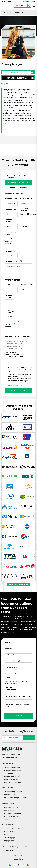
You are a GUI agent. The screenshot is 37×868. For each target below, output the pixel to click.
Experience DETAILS (12, 261)
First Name (8, 642)
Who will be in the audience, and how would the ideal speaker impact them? (18, 705)
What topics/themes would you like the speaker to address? (18, 697)
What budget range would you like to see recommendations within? (16, 682)
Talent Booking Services (13, 792)
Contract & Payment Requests (17, 337)
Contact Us (9, 773)
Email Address (9, 655)
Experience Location (26, 210)
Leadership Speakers (12, 816)
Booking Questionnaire (13, 782)
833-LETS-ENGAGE (11, 758)
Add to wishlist (22, 73)
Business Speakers (11, 807)
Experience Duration (11, 221)
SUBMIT (19, 716)
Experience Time (11, 210)
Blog (6, 835)
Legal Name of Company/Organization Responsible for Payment (19, 355)
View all (7, 819)
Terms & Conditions (24, 851)
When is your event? (11, 668)
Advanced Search (27, 2)
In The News (9, 832)
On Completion (26, 285)
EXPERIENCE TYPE (11, 199)
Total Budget (9, 325)
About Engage (10, 838)
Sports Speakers (10, 810)
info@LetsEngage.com (13, 755)
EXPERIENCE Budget (9, 296)
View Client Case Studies (19, 584)
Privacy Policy (10, 851)
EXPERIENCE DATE (26, 199)
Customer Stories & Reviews (15, 829)
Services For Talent (11, 795)
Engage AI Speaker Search (14, 770)
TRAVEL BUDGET (9, 311)
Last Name (8, 649)
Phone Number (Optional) (13, 661)
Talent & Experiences (12, 767)
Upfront (8, 285)
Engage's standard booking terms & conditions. (18, 384)
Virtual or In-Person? (11, 674)
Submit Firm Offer (19, 390)
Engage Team (9, 841)
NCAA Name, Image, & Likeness (16, 798)
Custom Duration (24, 226)
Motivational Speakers (12, 813)
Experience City (11, 251)
